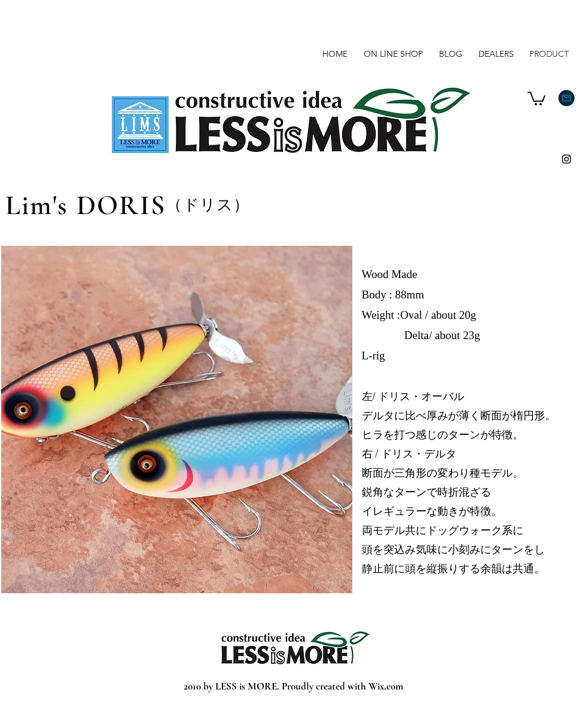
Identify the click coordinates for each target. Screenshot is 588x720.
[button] (537, 98)
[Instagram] (566, 159)
